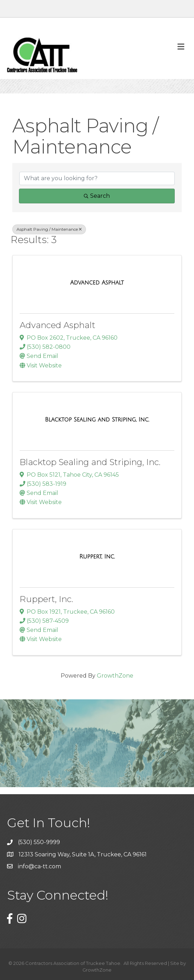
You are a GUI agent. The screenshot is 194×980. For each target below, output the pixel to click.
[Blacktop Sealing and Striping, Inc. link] (97, 420)
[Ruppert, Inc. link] (97, 557)
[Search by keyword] (97, 178)
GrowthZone (115, 676)
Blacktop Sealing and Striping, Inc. (90, 462)
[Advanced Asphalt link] (97, 283)
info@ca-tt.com (39, 866)
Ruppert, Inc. (46, 599)
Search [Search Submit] (97, 196)
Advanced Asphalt (58, 325)
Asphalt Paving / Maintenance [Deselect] (49, 229)
